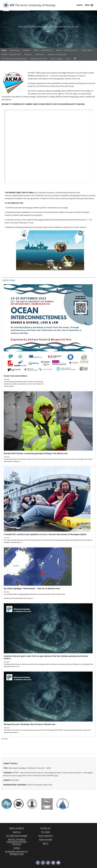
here (56, 776)
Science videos (87, 50)
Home (4, 50)
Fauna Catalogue (57, 59)
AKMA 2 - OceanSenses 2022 (67, 50)
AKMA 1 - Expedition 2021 (43, 50)
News (68, 59)
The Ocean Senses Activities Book (14, 59)
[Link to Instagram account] (75, 59)
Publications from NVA (39, 59)
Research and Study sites (57, 54)
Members (26, 50)
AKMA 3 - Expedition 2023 (11, 54)
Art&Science (40, 54)
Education (28, 54)
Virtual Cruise (15, 50)
